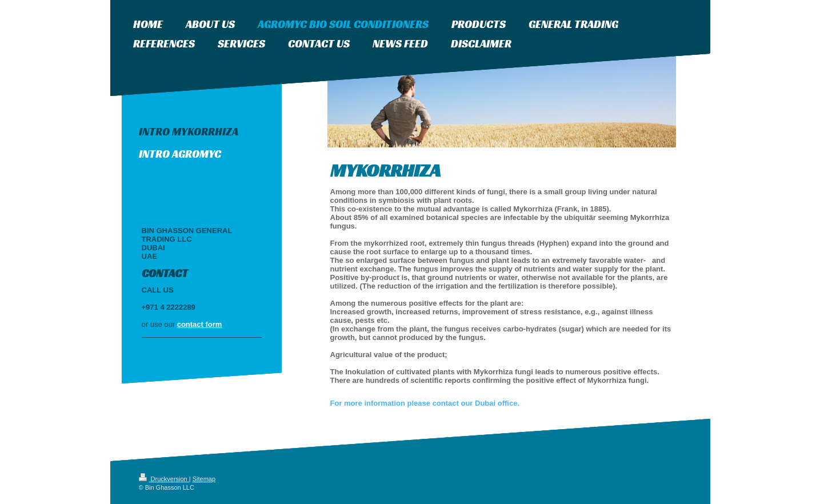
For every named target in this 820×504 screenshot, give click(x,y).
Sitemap (204, 479)
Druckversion (164, 479)
